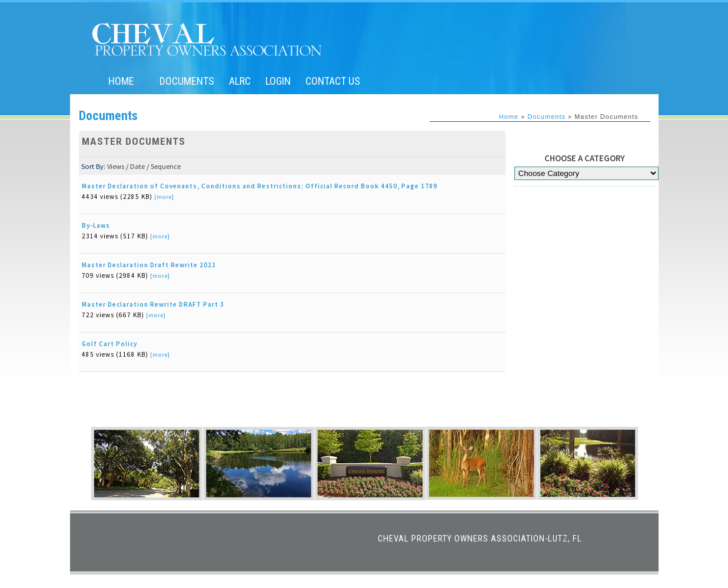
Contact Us (333, 81)
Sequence (166, 166)
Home (121, 81)
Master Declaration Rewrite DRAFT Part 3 (153, 304)
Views (116, 166)
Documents (187, 81)
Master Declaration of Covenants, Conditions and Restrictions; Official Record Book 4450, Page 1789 (260, 186)
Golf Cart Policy (109, 344)
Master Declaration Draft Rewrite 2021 (149, 265)
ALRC (240, 81)
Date (137, 166)
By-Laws (96, 225)
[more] (164, 197)
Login (278, 81)
